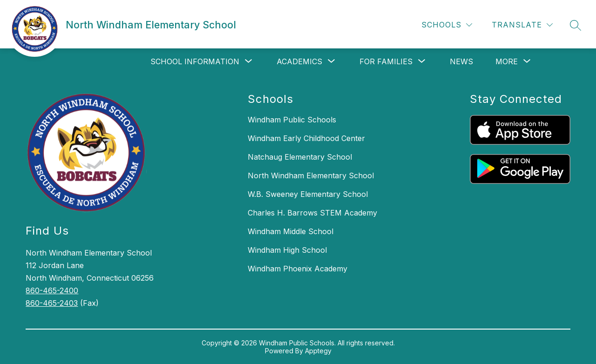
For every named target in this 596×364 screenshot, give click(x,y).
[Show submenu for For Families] (386, 61)
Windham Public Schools (292, 120)
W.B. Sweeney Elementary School (308, 194)
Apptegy (318, 351)
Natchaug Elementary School (300, 157)
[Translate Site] (522, 25)
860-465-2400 (52, 290)
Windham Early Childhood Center (306, 138)
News (461, 61)
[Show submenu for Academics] (299, 61)
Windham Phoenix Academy (298, 269)
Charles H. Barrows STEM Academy (312, 213)
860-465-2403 (52, 303)
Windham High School (287, 250)
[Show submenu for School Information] (195, 61)
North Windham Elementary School (311, 175)
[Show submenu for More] (507, 61)
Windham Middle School (291, 231)
